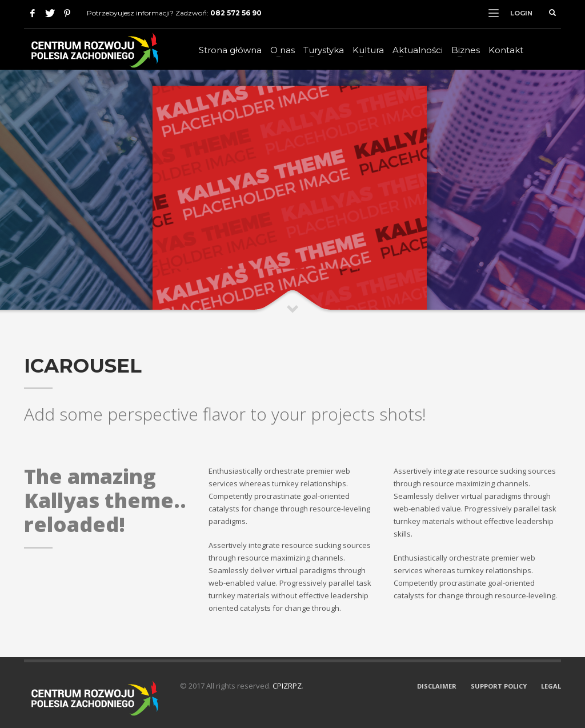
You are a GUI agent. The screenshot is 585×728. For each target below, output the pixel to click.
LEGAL (551, 686)
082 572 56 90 (236, 13)
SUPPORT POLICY (499, 686)
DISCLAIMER (437, 686)
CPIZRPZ (287, 686)
